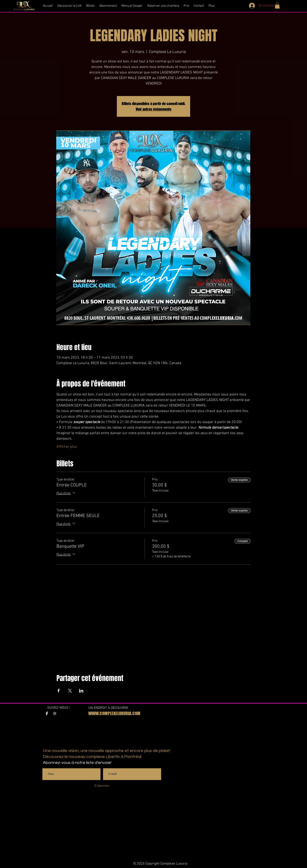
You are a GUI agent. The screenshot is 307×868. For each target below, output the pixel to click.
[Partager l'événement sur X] (70, 691)
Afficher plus (67, 447)
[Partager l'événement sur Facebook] (59, 691)
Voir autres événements (154, 109)
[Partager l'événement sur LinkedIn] (81, 691)
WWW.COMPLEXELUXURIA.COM (114, 713)
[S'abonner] (102, 786)
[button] (277, 6)
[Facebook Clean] (47, 713)
